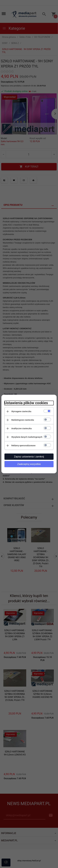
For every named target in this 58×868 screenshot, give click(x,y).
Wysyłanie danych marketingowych (27, 437)
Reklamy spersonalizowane (23, 446)
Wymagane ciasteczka (21, 411)
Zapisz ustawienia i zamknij (29, 457)
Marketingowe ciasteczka (23, 420)
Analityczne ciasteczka (21, 428)
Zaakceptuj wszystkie (29, 464)
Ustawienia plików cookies (26, 403)
